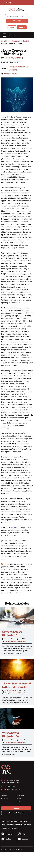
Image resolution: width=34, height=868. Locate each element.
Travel (18, 801)
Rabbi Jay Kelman (13, 58)
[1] (7, 162)
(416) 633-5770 (10, 786)
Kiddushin (13, 70)
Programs (19, 798)
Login (12, 27)
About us (4, 796)
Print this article (9, 74)
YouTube (9, 839)
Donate (22, 27)
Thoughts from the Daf (20, 41)
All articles (5, 41)
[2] (28, 209)
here (15, 528)
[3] (25, 290)
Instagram (25, 839)
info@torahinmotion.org (13, 790)
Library (7, 3)
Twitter (24, 834)
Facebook (9, 834)
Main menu (9, 35)
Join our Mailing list (16, 813)
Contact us (5, 798)
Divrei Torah (20, 796)
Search (18, 21)
